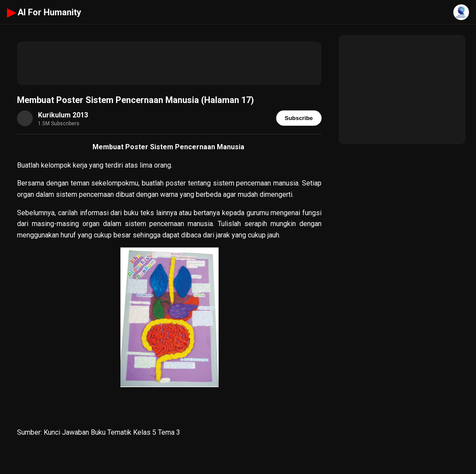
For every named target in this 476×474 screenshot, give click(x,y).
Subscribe (299, 118)
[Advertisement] (169, 63)
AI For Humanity (44, 12)
